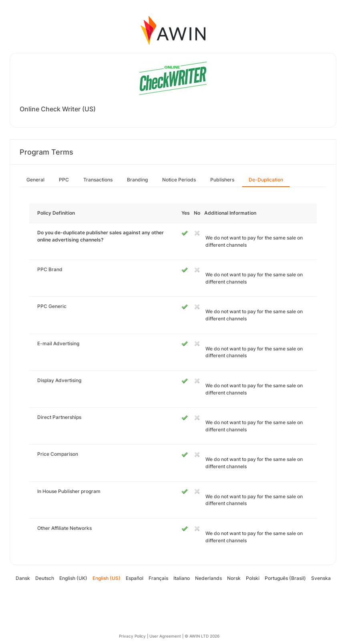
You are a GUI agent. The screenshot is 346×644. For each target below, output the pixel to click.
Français (158, 578)
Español (135, 578)
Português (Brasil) (285, 578)
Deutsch (45, 578)
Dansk (23, 578)
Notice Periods (179, 180)
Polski (253, 578)
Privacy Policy (132, 636)
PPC (64, 180)
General (35, 180)
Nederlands (208, 578)
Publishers (222, 180)
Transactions (98, 180)
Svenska (321, 578)
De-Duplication (266, 180)
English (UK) (73, 578)
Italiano (182, 578)
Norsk (234, 578)
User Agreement (165, 636)
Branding (137, 180)
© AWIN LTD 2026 (202, 636)
